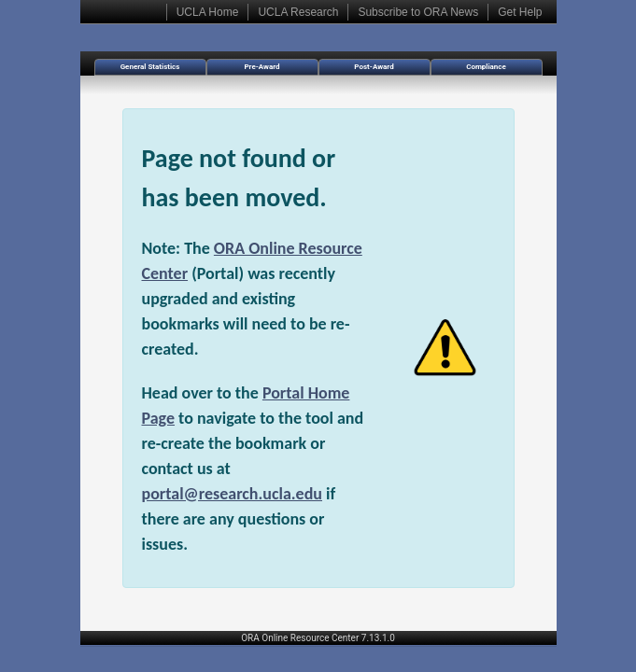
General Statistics (150, 67)
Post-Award (374, 67)
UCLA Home (208, 12)
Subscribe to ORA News (418, 12)
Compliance (486, 67)
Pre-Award (261, 67)
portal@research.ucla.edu (233, 494)
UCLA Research (298, 12)
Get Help (520, 12)
